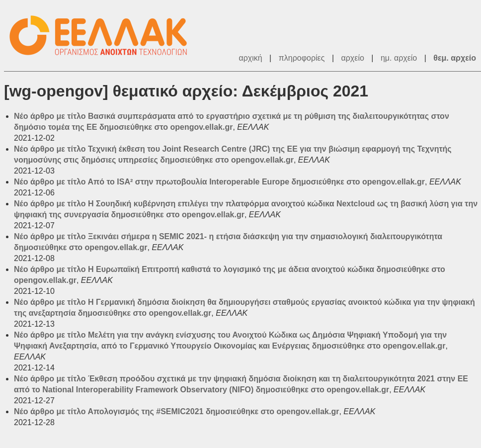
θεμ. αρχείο (455, 58)
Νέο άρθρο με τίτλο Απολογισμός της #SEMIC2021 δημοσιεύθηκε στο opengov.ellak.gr (176, 411)
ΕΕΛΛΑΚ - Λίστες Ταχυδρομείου (103, 36)
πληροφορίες (302, 58)
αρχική (250, 58)
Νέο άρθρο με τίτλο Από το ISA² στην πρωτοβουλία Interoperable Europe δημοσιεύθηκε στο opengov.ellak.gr (219, 182)
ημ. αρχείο (399, 58)
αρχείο (353, 58)
